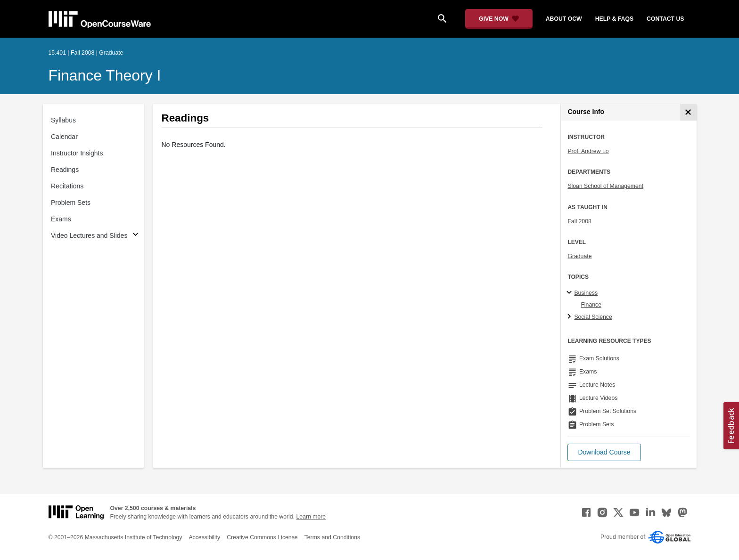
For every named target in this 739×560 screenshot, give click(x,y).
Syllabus (63, 120)
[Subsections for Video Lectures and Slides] (135, 236)
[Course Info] (688, 112)
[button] (604, 452)
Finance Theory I (105, 75)
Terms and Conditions (332, 537)
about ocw (564, 19)
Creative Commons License (262, 537)
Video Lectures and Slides (89, 235)
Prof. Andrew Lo (588, 151)
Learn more (311, 517)
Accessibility (204, 537)
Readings (65, 170)
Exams (61, 219)
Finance (591, 305)
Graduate (579, 256)
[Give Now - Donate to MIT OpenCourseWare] (499, 19)
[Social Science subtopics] (571, 317)
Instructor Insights (77, 153)
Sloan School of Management (605, 186)
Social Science (593, 317)
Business (586, 293)
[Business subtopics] (571, 293)
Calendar (64, 137)
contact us (665, 19)
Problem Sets (71, 203)
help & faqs (614, 19)
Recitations (67, 186)
